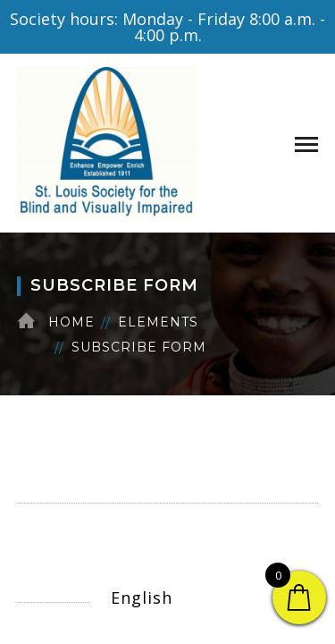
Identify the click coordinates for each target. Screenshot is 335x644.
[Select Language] (205, 597)
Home (71, 322)
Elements (158, 322)
